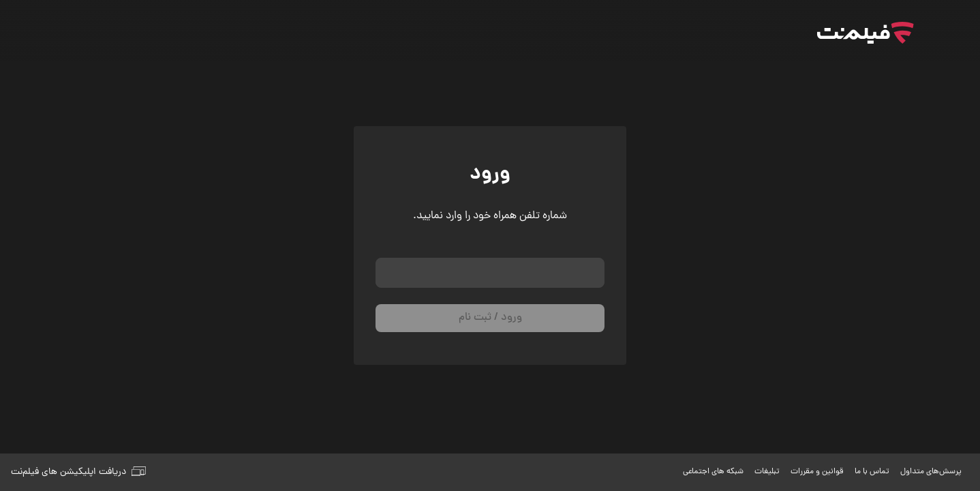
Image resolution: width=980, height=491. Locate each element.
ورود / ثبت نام (490, 318)
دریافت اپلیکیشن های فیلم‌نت (78, 472)
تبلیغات (767, 472)
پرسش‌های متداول (931, 472)
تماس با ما (872, 472)
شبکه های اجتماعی (713, 472)
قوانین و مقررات (817, 472)
